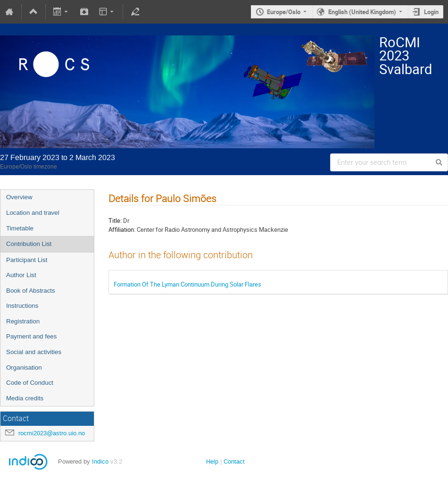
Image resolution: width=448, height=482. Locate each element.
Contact (234, 461)
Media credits (25, 398)
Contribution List (29, 244)
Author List (21, 275)
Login (431, 12)
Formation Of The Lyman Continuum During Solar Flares (187, 284)
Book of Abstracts (31, 291)
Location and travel (33, 213)
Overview (19, 197)
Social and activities (34, 352)
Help (212, 461)
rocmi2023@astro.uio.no (52, 433)
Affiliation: (122, 229)
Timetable (20, 228)
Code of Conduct (30, 383)
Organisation (24, 368)
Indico (100, 461)
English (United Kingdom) (362, 12)
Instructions (22, 306)
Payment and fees (31, 336)
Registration (23, 321)
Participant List (27, 260)
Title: (115, 220)
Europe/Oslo (284, 12)
